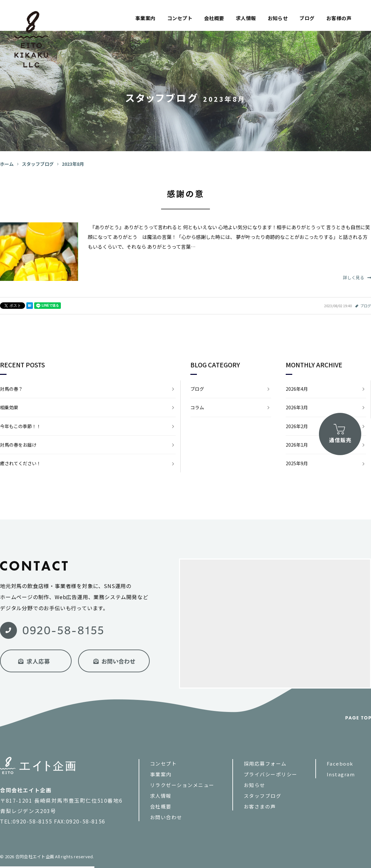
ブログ (307, 18)
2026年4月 (297, 389)
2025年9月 (297, 463)
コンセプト (180, 18)
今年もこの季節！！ (21, 426)
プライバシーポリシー (271, 774)
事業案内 (145, 18)
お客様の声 (339, 18)
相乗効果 (9, 407)
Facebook (340, 763)
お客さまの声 (260, 806)
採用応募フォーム (265, 763)
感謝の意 (186, 193)
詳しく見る (357, 277)
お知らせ (278, 18)
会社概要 (214, 18)
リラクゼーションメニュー (182, 785)
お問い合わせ (166, 817)
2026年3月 (297, 407)
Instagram (341, 774)
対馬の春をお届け (18, 445)
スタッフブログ (263, 796)
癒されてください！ (21, 463)
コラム (197, 407)
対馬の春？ (11, 389)
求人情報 (246, 18)
